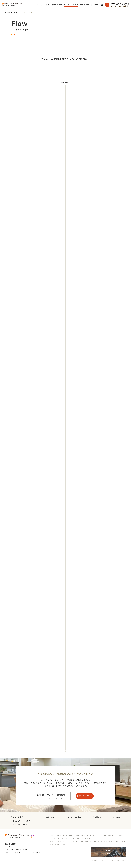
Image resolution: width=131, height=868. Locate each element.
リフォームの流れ (74, 822)
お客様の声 (97, 822)
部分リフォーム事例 (20, 829)
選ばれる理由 (51, 822)
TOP (11, 12)
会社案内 (116, 822)
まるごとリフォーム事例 (21, 826)
